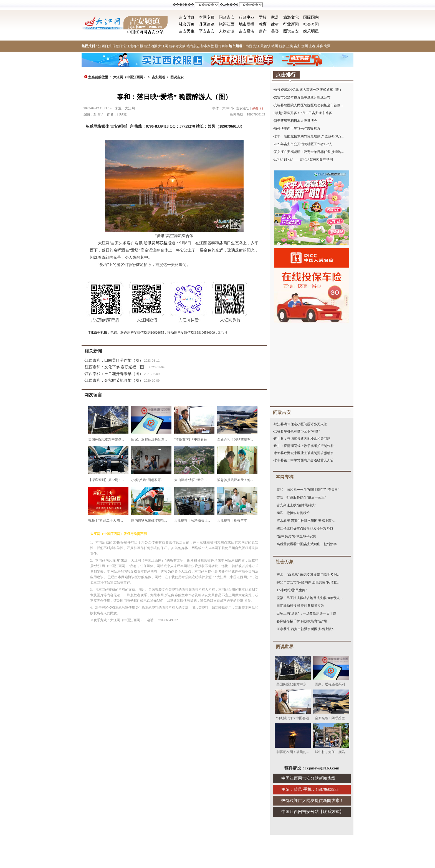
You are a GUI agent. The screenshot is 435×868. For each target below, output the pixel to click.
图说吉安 (291, 31)
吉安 (297, 46)
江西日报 (105, 46)
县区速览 (207, 24)
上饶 (290, 46)
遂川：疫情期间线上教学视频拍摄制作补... (305, 446)
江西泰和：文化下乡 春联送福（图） (117, 367)
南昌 (249, 46)
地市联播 (247, 24)
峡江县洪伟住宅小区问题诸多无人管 (300, 424)
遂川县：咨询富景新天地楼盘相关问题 (302, 439)
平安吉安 (207, 31)
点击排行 (286, 75)
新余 (282, 46)
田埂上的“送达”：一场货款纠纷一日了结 (306, 613)
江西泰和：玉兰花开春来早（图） (114, 374)
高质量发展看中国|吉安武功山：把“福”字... (308, 544)
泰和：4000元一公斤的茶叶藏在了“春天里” (308, 490)
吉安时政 (187, 17)
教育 (263, 24)
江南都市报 (135, 46)
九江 (256, 46)
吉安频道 (158, 77)
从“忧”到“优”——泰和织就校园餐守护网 (303, 160)
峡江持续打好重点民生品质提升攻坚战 (305, 529)
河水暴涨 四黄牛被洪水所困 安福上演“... (306, 521)
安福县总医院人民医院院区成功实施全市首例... (308, 105)
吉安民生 (187, 31)
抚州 (305, 46)
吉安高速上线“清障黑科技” (296, 505)
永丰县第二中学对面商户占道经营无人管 (304, 460)
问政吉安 (227, 17)
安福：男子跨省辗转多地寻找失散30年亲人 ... (310, 598)
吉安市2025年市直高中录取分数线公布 (302, 97)
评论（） (258, 108)
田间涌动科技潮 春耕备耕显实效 (300, 606)
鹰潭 (327, 46)
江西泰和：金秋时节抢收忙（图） (114, 380)
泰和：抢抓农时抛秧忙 (293, 513)
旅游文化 (291, 17)
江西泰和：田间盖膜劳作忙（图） (114, 360)
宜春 (312, 46)
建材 (275, 24)
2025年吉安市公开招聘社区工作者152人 (303, 144)
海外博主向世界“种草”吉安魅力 (297, 129)
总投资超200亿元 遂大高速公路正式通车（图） (308, 90)
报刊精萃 (221, 46)
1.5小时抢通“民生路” (292, 590)
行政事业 (247, 17)
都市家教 (207, 46)
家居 (275, 17)
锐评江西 (227, 24)
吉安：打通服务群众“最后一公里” (301, 497)
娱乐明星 (311, 31)
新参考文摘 (177, 46)
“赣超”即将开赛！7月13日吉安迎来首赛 (303, 113)
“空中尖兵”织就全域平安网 (296, 536)
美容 (275, 31)
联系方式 (331, 812)
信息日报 (119, 46)
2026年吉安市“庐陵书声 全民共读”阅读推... (308, 582)
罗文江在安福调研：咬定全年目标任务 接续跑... (309, 152)
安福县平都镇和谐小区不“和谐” (297, 431)
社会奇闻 (311, 24)
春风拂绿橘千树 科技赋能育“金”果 (302, 621)
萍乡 (320, 46)
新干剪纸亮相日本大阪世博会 (295, 121)
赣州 (275, 46)
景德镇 (265, 46)
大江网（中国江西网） (130, 77)
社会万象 (187, 24)
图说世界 (285, 647)
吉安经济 (247, 31)
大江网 (163, 46)
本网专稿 (207, 17)
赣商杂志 (193, 46)
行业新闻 (291, 24)
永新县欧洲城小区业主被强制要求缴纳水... (305, 453)
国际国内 (311, 17)
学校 (263, 17)
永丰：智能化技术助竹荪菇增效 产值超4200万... (309, 136)
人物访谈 (227, 31)
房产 (263, 31)
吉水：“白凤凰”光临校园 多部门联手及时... (308, 575)
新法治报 (151, 46)
